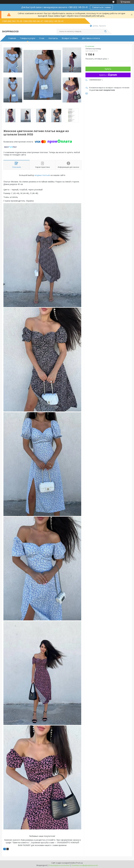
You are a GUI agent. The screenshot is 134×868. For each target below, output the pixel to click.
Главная (12, 38)
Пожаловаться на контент (59, 865)
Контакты (53, 38)
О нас (42, 38)
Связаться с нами (101, 7)
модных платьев (42, 175)
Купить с (108, 75)
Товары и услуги (28, 38)
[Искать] (105, 31)
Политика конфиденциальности (85, 865)
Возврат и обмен (70, 38)
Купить (108, 69)
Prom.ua (79, 863)
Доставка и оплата (91, 38)
